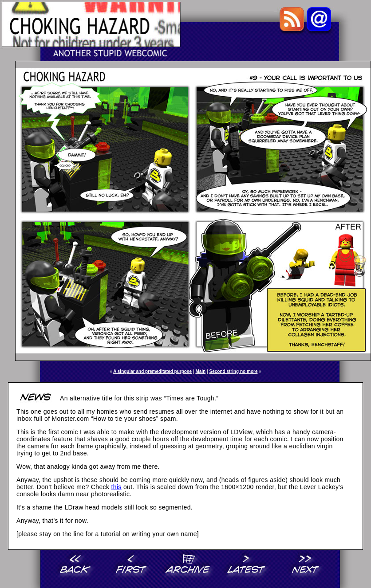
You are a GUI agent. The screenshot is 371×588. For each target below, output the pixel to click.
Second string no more (234, 371)
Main (200, 371)
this (116, 487)
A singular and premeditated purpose (152, 371)
